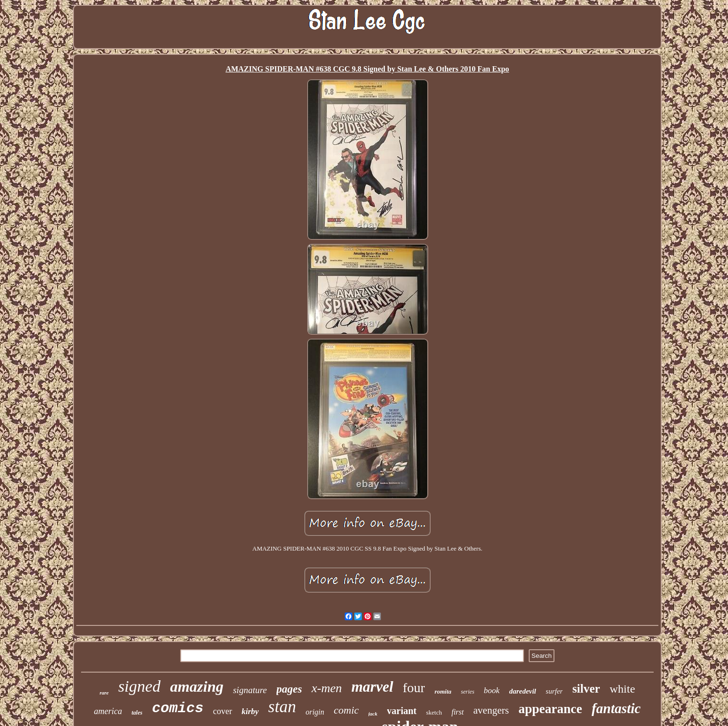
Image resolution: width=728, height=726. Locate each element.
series (468, 692)
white (622, 689)
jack (373, 714)
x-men (327, 688)
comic (346, 710)
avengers (491, 710)
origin (315, 712)
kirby (250, 711)
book (492, 690)
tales (137, 713)
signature (250, 690)
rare (104, 693)
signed (139, 686)
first (458, 712)
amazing (197, 686)
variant (402, 711)
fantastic (616, 708)
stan (282, 707)
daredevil (523, 691)
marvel (372, 687)
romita (443, 691)
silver (586, 689)
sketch (434, 712)
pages (289, 689)
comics (178, 708)
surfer (554, 691)
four (414, 688)
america (108, 711)
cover (223, 711)
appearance (550, 709)
